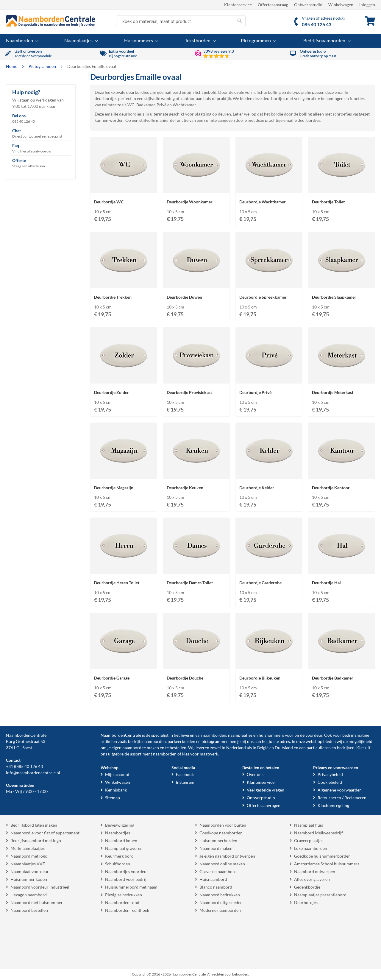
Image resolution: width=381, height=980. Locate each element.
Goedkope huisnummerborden (322, 856)
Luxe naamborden (311, 848)
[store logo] (51, 21)
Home (12, 66)
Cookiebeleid (330, 782)
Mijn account (117, 774)
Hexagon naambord (29, 895)
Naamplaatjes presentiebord (320, 895)
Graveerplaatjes (309, 840)
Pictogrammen (43, 66)
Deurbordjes (306, 902)
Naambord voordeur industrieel (40, 887)
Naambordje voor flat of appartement (45, 833)
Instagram (185, 782)
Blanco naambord (216, 887)
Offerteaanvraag (273, 5)
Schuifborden (118, 864)
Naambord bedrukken (220, 895)
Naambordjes (118, 833)
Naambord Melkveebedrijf (318, 833)
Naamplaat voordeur (30, 871)
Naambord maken (216, 848)
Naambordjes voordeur (127, 871)
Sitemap (113, 798)
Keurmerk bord (119, 856)
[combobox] (181, 21)
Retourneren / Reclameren (342, 798)
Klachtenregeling (333, 805)
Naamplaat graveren (124, 848)
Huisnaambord (213, 879)
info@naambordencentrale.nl (33, 773)
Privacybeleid (330, 774)
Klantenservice (238, 5)
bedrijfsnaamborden (147, 741)
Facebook (185, 774)
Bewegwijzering (120, 825)
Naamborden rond (122, 902)
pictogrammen (215, 741)
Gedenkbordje (307, 887)
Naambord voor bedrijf (127, 879)
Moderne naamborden (220, 910)
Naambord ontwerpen (315, 871)
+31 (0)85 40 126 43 (24, 766)
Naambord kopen (121, 840)
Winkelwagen (341, 5)
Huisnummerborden (218, 840)
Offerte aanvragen (264, 805)
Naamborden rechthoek (127, 910)
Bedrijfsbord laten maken (34, 825)
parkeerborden (181, 741)
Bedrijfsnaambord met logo (36, 840)
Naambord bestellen (29, 910)
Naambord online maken (222, 864)
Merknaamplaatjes (28, 848)
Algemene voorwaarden (340, 790)
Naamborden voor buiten (223, 825)
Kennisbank (116, 790)
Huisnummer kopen (29, 879)
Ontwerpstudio (308, 5)
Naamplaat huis (309, 825)
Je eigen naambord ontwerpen (227, 856)
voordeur (314, 735)
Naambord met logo (29, 856)
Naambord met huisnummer (37, 902)
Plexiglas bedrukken (124, 895)
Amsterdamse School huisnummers (327, 864)
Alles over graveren (312, 879)
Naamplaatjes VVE (28, 864)
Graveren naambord (218, 871)
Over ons (255, 774)
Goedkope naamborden (221, 833)
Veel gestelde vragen (266, 790)
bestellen (178, 748)
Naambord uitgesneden (221, 902)
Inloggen (367, 5)
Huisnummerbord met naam (131, 887)
